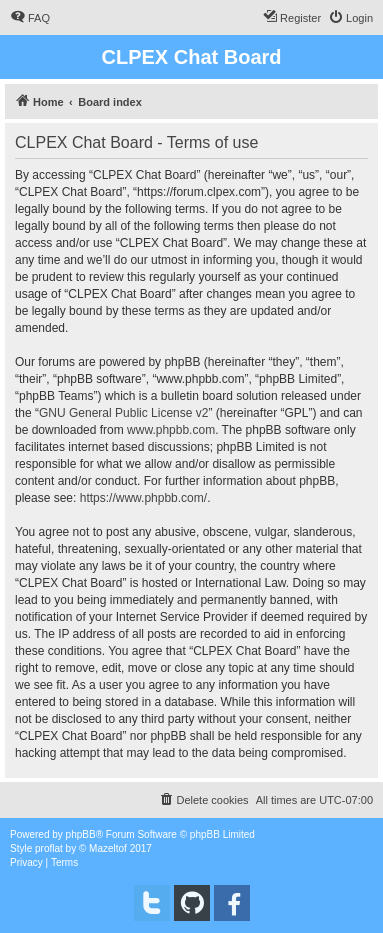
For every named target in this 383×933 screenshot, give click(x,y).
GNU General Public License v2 (123, 413)
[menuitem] (30, 18)
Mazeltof (108, 848)
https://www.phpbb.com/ (143, 498)
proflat (49, 848)
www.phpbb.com (171, 430)
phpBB (81, 834)
